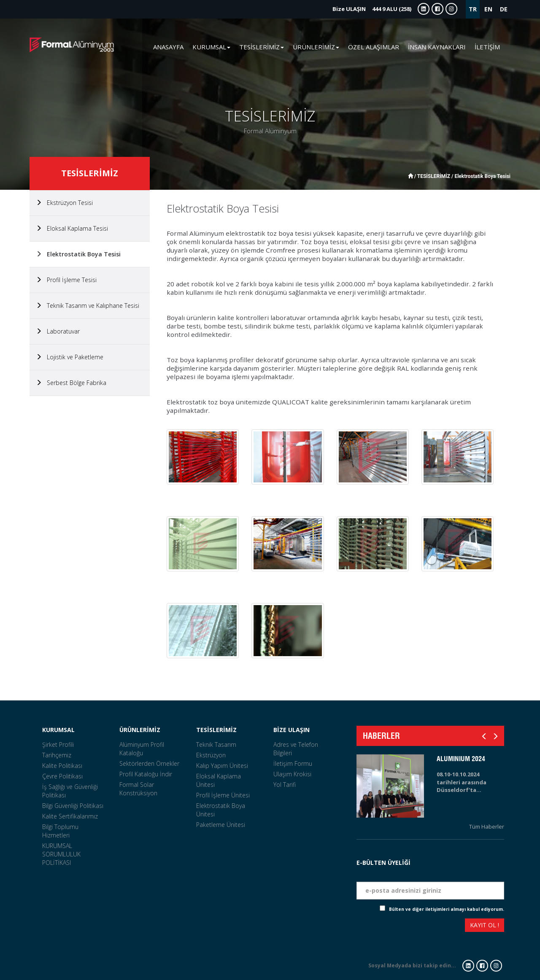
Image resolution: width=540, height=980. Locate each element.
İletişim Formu (293, 763)
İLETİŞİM (487, 47)
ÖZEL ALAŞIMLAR (374, 47)
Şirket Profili (58, 744)
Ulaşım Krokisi (292, 774)
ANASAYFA (168, 47)
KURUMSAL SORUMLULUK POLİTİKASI (61, 854)
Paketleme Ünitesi (221, 825)
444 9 (372, 9)
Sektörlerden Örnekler (149, 763)
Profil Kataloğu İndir (146, 774)
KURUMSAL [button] (211, 47)
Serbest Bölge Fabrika (71, 383)
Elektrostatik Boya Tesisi (78, 254)
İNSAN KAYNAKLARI (437, 47)
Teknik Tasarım (216, 744)
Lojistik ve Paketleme (70, 357)
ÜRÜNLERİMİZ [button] (316, 47)
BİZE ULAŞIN (292, 730)
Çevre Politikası (62, 776)
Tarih (496, 852)
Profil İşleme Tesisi (66, 280)
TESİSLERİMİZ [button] (262, 47)
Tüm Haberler (487, 827)
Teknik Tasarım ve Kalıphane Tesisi (88, 306)
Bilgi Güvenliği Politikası (73, 806)
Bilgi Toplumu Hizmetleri (60, 831)
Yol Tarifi (285, 785)
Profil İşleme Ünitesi (223, 795)
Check (373, 909)
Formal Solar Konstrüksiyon (138, 789)
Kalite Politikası (62, 766)
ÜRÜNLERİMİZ (140, 730)
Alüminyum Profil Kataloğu (142, 749)
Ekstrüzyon (211, 755)
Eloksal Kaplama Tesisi (72, 228)
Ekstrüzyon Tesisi (64, 203)
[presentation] (387, 926)
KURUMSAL (58, 730)
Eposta (494, 875)
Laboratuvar (58, 331)
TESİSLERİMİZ (216, 730)
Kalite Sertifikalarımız (70, 816)
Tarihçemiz (57, 755)
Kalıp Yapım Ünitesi (222, 766)
